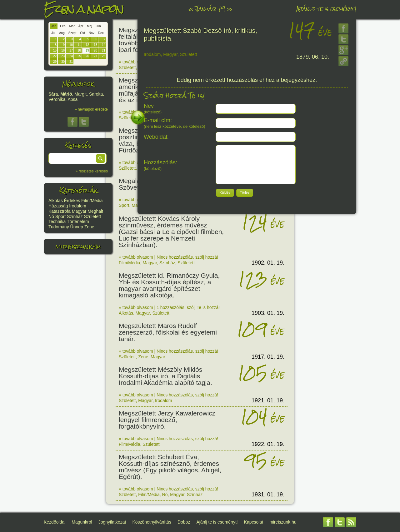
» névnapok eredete (91, 109)
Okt (82, 33)
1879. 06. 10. (313, 57)
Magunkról (82, 522)
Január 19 (210, 9)
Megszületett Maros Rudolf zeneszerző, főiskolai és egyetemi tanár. (168, 332)
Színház (75, 216)
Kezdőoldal (55, 522)
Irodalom (77, 206)
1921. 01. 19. (268, 400)
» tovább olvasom (136, 62)
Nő (51, 216)
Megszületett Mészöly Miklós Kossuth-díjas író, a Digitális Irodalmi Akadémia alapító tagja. (165, 376)
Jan (54, 26)
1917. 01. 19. (268, 357)
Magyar (79, 211)
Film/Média (92, 201)
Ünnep (77, 227)
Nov (92, 33)
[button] (101, 158)
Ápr (81, 26)
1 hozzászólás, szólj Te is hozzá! (188, 307)
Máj (89, 26)
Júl (53, 33)
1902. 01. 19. (268, 263)
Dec (101, 33)
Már (72, 26)
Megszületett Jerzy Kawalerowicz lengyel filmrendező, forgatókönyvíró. (167, 420)
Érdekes (72, 201)
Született (92, 216)
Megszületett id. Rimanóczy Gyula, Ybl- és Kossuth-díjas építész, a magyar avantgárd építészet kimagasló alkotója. (169, 285)
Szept (72, 33)
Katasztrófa (60, 211)
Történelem (78, 221)
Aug (62, 33)
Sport (60, 216)
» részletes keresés (92, 171)
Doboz (184, 522)
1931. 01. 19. (268, 495)
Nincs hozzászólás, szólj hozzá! (187, 257)
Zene (89, 227)
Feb (63, 26)
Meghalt (95, 211)
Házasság (58, 206)
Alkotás (56, 201)
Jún (98, 26)
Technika (57, 221)
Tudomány (59, 227)
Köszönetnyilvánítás (152, 522)
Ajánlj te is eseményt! (326, 9)
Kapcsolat (254, 522)
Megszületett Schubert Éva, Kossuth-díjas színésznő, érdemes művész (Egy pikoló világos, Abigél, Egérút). (170, 467)
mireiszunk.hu (78, 246)
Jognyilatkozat (112, 522)
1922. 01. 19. (268, 444)
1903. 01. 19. (268, 313)
